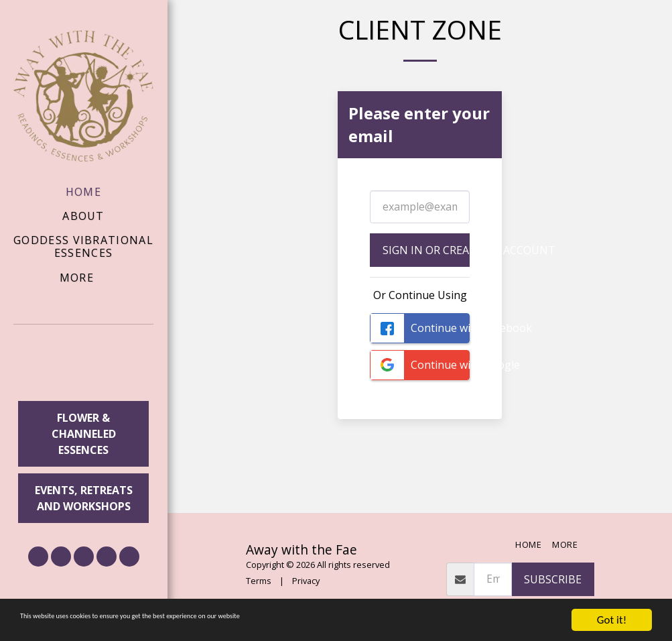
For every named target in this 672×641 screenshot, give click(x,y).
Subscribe (553, 579)
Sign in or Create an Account (426, 250)
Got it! (612, 620)
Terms (259, 581)
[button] (84, 365)
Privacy (306, 581)
